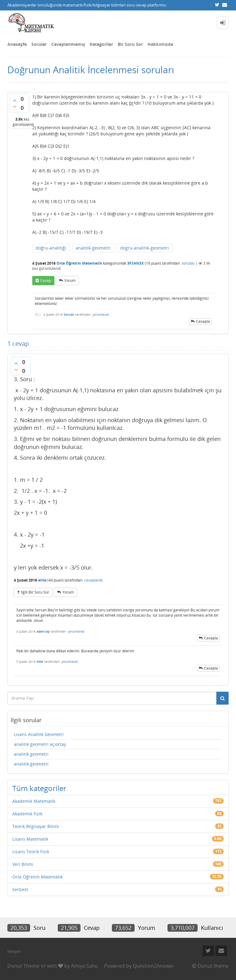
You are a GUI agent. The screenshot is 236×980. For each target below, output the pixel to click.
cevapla (203, 321)
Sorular (39, 44)
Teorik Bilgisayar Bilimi (36, 826)
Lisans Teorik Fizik (31, 852)
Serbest (20, 889)
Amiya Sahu (85, 966)
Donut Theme (23, 966)
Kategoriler (101, 44)
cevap (46, 280)
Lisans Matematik (30, 839)
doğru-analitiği (51, 248)
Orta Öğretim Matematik (79, 263)
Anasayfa (17, 44)
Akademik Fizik (27, 814)
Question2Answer (153, 966)
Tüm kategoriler (39, 788)
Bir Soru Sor (130, 44)
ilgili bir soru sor (35, 592)
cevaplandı (93, 580)
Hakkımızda (160, 44)
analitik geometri (31, 754)
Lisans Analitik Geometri (39, 734)
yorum (70, 280)
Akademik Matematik (34, 801)
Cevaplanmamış (68, 44)
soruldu (188, 263)
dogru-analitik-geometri (145, 248)
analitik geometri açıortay (40, 744)
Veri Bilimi (23, 864)
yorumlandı (101, 314)
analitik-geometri (93, 248)
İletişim (14, 951)
